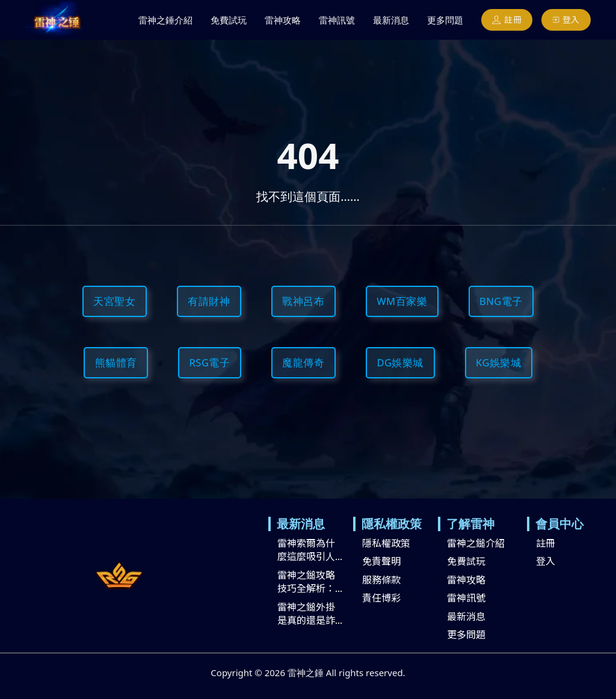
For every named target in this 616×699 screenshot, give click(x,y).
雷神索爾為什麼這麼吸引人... (310, 550)
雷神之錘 (306, 673)
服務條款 (381, 579)
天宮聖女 (114, 301)
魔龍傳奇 (303, 362)
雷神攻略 (283, 20)
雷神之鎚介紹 (476, 543)
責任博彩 (381, 597)
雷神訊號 (337, 20)
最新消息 (391, 20)
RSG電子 (210, 362)
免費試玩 (229, 20)
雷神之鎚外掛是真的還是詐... (310, 613)
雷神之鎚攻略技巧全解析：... (310, 581)
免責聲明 (381, 561)
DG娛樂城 (400, 362)
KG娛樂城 (498, 362)
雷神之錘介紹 (165, 20)
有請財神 (209, 301)
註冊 (507, 19)
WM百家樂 (402, 301)
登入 (566, 19)
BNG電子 (501, 301)
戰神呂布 (303, 301)
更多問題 (445, 20)
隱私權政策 (386, 543)
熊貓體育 (116, 362)
